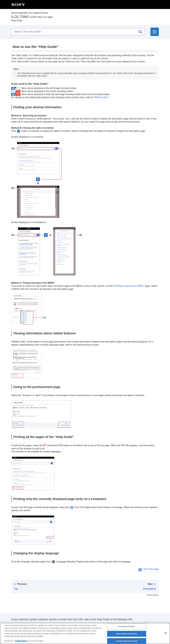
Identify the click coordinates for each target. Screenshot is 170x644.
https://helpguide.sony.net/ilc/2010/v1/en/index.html (40, 625)
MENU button (101, 97)
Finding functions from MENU (129, 286)
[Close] (166, 635)
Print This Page (151, 569)
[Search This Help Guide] (78, 32)
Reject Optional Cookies (127, 636)
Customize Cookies (127, 629)
